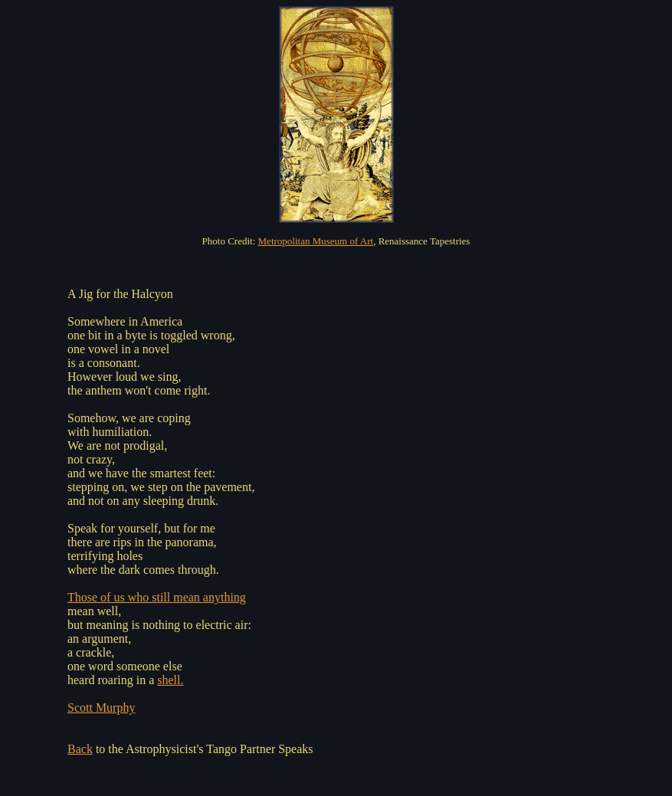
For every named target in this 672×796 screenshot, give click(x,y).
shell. (170, 680)
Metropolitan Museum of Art (316, 241)
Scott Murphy (101, 708)
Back (80, 749)
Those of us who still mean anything (157, 597)
